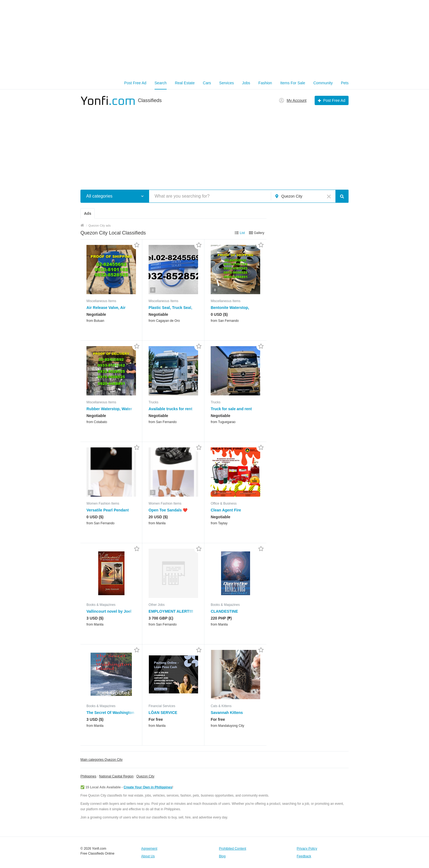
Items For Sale (293, 83)
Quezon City (145, 776)
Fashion (265, 83)
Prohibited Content (232, 849)
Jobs (246, 83)
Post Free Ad (135, 83)
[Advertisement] (215, 38)
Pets (345, 83)
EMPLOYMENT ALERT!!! (171, 611)
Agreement (149, 849)
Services (227, 83)
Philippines (88, 776)
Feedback (304, 856)
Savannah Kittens (227, 713)
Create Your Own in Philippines (148, 787)
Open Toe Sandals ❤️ (168, 510)
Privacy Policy (307, 849)
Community (323, 83)
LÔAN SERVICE (163, 713)
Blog (222, 856)
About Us (148, 856)
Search (161, 83)
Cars (207, 83)
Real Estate (185, 83)
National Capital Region (116, 776)
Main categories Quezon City (102, 760)
